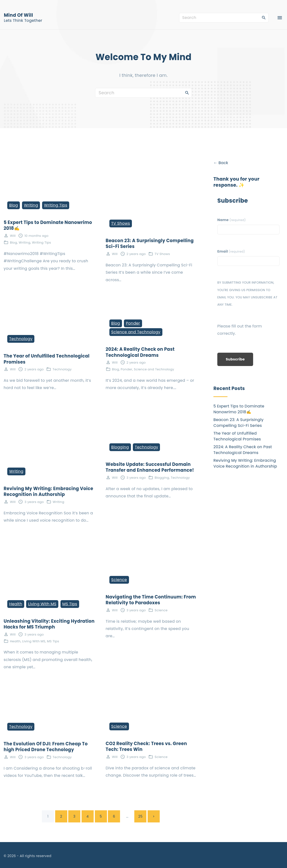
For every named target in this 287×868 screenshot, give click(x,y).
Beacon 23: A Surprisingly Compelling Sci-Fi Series (150, 244)
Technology (21, 339)
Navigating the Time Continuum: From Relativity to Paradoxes (151, 600)
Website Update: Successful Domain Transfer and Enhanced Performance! (150, 467)
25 (140, 816)
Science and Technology (136, 332)
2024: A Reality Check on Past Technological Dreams (140, 352)
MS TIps (70, 604)
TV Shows (121, 223)
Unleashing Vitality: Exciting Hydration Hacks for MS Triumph (49, 624)
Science (119, 580)
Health (16, 604)
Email (231, 251)
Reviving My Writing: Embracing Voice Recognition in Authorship (48, 492)
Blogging (120, 447)
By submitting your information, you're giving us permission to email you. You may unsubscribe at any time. (247, 294)
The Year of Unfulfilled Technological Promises (47, 359)
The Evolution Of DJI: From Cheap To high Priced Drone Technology (46, 747)
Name (231, 220)
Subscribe (235, 359)
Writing (31, 205)
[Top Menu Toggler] (280, 18)
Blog (14, 205)
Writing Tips (56, 205)
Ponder (133, 323)
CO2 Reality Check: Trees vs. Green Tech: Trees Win (146, 747)
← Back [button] (221, 163)
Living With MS (42, 604)
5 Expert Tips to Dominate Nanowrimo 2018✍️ (48, 225)
